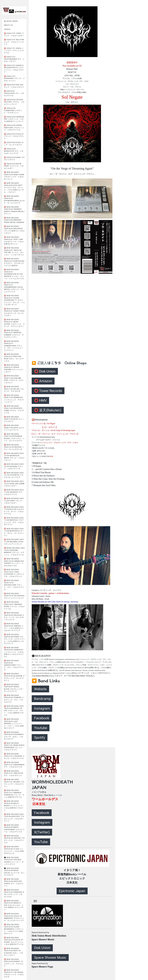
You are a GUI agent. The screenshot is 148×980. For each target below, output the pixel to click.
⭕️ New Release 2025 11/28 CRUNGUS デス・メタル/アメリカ (14, 492)
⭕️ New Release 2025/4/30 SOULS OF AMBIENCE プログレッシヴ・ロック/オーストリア (14, 917)
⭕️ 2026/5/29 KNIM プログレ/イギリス (14, 159)
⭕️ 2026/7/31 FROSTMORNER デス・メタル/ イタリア (14, 59)
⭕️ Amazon (43, 381)
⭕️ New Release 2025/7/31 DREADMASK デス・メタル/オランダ (14, 765)
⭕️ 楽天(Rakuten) (48, 410)
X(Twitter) (42, 832)
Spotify (40, 738)
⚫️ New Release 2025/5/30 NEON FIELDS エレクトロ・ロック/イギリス (14, 872)
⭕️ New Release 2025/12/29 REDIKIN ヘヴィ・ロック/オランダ (14, 447)
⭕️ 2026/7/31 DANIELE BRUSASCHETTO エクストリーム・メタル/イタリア (14, 69)
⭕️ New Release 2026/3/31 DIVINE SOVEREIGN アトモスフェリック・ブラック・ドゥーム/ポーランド (14, 300)
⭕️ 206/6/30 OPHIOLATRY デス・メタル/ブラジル (14, 93)
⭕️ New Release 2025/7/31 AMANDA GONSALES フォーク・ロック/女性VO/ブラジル (14, 794)
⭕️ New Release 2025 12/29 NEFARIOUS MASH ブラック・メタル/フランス (14, 457)
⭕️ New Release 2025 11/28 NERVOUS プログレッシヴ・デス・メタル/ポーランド (14, 521)
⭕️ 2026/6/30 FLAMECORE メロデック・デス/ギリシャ (13, 110)
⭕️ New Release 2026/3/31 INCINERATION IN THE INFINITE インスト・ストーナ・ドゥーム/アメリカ (14, 274)
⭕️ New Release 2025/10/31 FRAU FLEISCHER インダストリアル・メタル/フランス (14, 573)
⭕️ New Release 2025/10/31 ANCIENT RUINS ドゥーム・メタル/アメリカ (14, 605)
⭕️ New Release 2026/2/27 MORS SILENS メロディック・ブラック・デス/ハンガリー (14, 323)
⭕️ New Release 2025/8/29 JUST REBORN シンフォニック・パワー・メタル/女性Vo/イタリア (14, 724)
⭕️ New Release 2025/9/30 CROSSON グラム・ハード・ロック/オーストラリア (14, 616)
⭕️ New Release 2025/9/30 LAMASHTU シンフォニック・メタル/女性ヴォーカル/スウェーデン (14, 652)
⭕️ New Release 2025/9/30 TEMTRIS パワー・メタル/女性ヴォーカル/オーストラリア (14, 627)
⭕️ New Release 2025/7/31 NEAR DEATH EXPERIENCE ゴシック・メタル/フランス (14, 746)
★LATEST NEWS (11, 21)
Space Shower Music (50, 958)
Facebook (42, 718)
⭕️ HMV (40, 400)
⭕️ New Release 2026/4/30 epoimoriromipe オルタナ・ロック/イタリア (14, 200)
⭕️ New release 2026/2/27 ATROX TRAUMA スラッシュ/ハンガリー (14, 368)
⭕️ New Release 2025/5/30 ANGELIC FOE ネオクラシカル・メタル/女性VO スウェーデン (14, 905)
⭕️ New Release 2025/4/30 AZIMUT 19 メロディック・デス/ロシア (14, 963)
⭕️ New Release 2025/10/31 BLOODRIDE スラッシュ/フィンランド (14, 596)
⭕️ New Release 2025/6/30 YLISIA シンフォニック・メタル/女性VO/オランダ (14, 850)
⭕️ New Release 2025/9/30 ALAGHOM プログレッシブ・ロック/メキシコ (14, 677)
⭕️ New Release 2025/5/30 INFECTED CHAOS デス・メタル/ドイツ (14, 882)
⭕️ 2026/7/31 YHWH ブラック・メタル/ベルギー (14, 34)
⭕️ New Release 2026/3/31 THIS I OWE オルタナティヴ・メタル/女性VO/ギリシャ (14, 240)
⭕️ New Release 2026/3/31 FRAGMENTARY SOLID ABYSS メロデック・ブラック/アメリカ (14, 287)
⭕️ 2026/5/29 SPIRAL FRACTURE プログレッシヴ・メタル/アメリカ (14, 128)
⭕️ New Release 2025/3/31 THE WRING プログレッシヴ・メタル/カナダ (14, 973)
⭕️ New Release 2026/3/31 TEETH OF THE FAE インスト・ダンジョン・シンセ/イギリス (14, 251)
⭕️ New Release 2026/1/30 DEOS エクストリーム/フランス (14, 428)
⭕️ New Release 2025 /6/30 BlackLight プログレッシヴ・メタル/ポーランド (14, 818)
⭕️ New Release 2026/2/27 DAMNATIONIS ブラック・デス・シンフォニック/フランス (14, 346)
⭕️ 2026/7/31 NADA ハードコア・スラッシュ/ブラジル (14, 50)
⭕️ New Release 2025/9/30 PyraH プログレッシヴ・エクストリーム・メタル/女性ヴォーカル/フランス (14, 639)
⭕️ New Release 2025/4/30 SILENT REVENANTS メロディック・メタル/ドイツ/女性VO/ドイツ (14, 929)
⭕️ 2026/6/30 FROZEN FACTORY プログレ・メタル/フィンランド (14, 102)
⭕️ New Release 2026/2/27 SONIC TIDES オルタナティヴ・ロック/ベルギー (14, 312)
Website (40, 689)
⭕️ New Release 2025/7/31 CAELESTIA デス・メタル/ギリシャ (14, 773)
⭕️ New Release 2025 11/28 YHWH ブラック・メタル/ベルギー (14, 501)
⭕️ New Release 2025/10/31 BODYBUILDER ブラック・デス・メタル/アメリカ (14, 585)
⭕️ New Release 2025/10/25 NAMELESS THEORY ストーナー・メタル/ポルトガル (14, 562)
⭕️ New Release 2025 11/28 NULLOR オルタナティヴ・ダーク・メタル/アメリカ (14, 510)
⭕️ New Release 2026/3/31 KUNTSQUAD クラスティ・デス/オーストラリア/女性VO (14, 262)
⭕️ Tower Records (48, 391)
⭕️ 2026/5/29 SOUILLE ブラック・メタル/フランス (14, 136)
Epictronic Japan (72, 891)
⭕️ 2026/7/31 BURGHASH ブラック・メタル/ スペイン (14, 78)
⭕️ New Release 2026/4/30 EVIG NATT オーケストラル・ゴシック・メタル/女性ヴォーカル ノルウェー (14, 188)
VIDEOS (7, 29)
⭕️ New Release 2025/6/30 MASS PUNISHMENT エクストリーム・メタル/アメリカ (14, 828)
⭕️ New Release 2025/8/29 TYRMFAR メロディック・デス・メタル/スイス (14, 699)
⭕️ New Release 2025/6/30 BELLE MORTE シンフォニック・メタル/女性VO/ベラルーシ (14, 806)
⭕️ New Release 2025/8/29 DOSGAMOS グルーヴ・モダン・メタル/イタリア (14, 736)
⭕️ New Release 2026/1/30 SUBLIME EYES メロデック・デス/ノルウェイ (14, 379)
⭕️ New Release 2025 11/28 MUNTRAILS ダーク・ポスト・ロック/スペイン (14, 532)
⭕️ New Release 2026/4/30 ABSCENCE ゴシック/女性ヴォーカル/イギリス (14, 230)
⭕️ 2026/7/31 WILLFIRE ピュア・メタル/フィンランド (14, 42)
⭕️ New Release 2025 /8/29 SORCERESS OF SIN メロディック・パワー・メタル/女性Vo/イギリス (14, 711)
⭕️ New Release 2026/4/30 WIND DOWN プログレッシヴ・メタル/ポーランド (14, 176)
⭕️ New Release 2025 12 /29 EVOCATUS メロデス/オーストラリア (14, 475)
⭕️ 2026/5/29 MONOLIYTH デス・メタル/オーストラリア (14, 151)
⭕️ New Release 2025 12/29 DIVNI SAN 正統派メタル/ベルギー (14, 484)
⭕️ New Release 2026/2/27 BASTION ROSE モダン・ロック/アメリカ (14, 358)
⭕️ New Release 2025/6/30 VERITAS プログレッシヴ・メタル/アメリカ (14, 839)
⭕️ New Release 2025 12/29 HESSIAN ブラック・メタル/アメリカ (14, 466)
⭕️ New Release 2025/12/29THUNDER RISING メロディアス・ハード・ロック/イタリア (14, 437)
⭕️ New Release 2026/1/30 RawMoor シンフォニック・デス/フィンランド (14, 399)
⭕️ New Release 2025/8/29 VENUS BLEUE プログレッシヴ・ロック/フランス (14, 688)
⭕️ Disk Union (45, 371)
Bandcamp (42, 699)
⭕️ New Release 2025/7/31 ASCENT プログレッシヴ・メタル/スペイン (14, 783)
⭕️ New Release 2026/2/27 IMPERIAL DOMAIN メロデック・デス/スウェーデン (14, 334)
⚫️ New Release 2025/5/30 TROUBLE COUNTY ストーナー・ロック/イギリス (14, 861)
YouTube (41, 842)
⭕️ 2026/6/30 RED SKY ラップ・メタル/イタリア (14, 86)
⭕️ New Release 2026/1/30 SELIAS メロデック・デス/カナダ (14, 389)
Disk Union (42, 948)
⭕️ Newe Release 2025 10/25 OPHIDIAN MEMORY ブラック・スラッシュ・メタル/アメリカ (14, 551)
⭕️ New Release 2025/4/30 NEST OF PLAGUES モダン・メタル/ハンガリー (14, 952)
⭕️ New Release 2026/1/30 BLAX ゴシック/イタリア (14, 419)
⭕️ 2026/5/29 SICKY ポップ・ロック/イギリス (14, 144)
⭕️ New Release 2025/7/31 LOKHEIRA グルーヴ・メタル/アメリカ (14, 756)
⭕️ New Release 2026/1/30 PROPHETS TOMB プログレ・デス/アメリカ (14, 409)
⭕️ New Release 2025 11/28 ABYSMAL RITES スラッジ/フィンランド (14, 542)
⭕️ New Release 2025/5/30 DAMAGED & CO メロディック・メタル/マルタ (14, 893)
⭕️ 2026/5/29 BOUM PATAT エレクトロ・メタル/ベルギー (14, 166)
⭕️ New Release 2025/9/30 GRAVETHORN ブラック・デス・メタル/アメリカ (14, 665)
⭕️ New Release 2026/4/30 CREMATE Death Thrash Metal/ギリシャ (14, 210)
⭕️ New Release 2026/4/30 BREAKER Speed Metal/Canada (14, 220)
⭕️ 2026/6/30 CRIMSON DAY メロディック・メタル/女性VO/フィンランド (14, 119)
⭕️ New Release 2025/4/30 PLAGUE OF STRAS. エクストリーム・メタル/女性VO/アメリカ (14, 941)
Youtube (41, 728)
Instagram (42, 708)
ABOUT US (9, 25)
